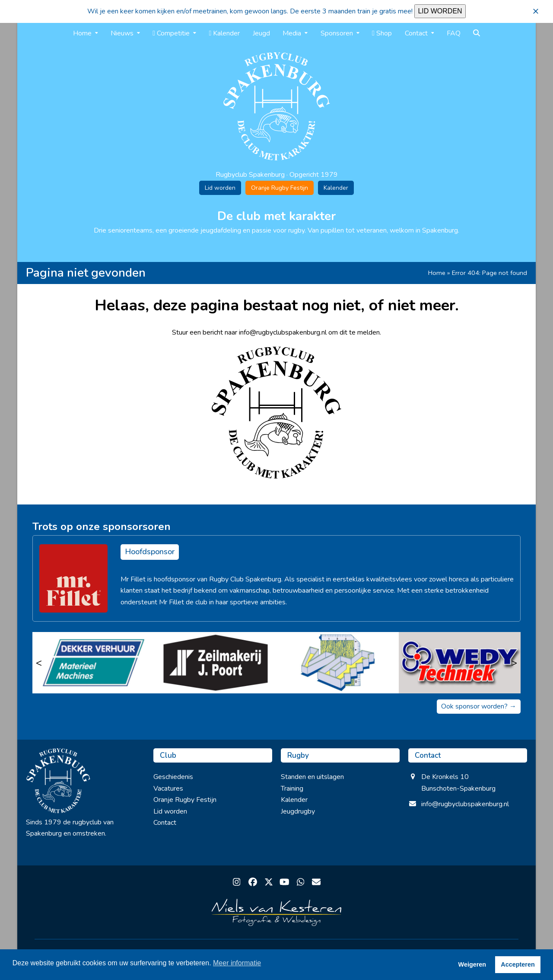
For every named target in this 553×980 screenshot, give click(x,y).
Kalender (336, 188)
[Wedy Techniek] (460, 663)
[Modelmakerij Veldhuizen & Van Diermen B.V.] (338, 663)
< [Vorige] (39, 663)
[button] (536, 11)
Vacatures (168, 788)
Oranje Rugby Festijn (280, 188)
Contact (165, 823)
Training (292, 788)
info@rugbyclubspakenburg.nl (465, 804)
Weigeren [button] (472, 964)
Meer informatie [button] (237, 963)
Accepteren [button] (518, 964)
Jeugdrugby (298, 811)
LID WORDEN (440, 11)
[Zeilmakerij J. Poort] (216, 663)
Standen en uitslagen (312, 777)
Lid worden (220, 188)
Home (437, 273)
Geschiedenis (173, 777)
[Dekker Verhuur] (94, 663)
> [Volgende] (514, 663)
